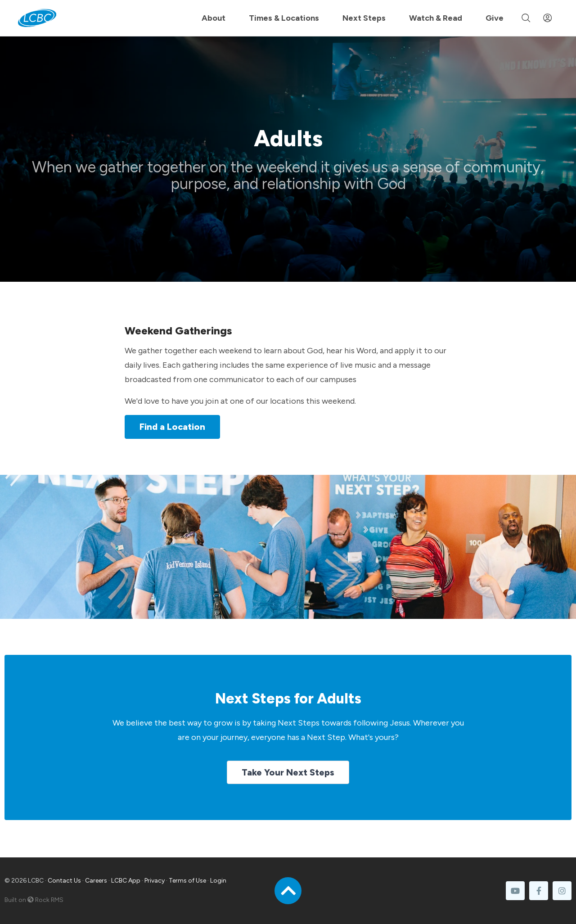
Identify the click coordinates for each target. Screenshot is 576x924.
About (214, 18)
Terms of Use (187, 881)
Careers (96, 881)
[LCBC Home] (37, 18)
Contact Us (64, 881)
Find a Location (172, 427)
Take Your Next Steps (288, 772)
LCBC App (126, 881)
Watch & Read (436, 18)
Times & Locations (284, 18)
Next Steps (364, 18)
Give (495, 18)
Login (218, 881)
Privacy (155, 881)
